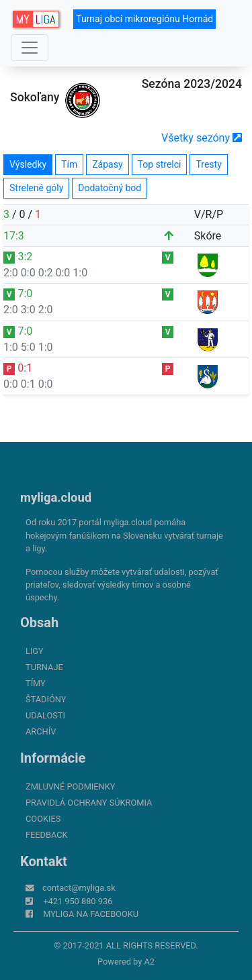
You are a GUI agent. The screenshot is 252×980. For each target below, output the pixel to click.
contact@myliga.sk (79, 888)
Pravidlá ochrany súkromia (89, 803)
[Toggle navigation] (30, 48)
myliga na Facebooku (91, 914)
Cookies (43, 819)
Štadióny (46, 699)
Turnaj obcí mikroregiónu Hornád (144, 19)
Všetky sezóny (202, 138)
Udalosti (45, 715)
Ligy (35, 651)
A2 (149, 962)
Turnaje (44, 667)
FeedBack (47, 835)
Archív (41, 731)
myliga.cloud (56, 497)
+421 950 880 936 (78, 901)
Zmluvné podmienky (70, 786)
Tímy (36, 683)
